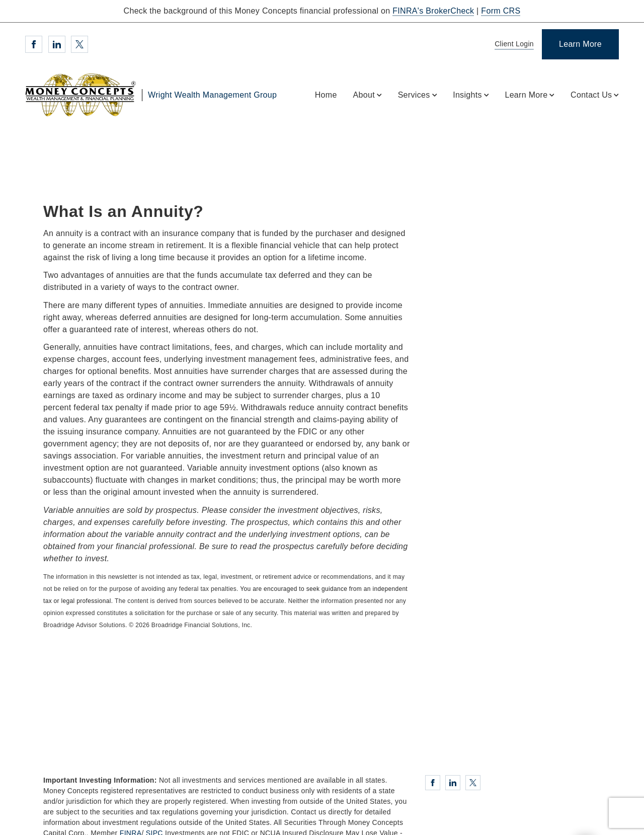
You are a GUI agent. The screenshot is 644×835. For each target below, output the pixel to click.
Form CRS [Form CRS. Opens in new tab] (501, 11)
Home (326, 95)
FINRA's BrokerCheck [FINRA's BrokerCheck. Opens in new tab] (433, 11)
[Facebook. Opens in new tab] (34, 44)
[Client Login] (512, 45)
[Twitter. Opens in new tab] (79, 44)
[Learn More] (580, 44)
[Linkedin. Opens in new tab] (57, 44)
